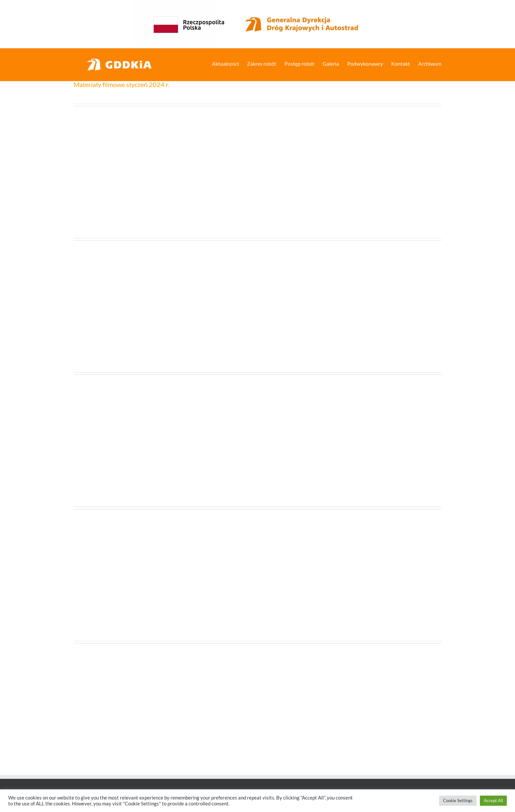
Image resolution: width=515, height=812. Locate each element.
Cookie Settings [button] (458, 801)
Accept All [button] (493, 801)
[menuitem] (229, 63)
